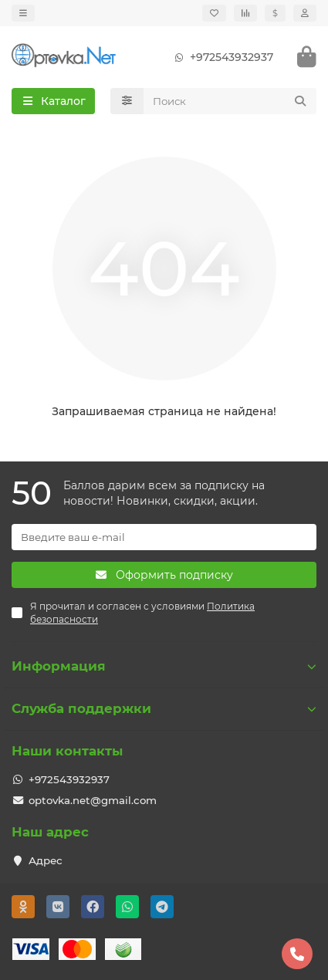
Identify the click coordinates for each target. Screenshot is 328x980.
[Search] (230, 101)
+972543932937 (221, 57)
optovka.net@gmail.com (93, 800)
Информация (164, 666)
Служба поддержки (164, 708)
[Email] (164, 537)
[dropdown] (23, 13)
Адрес (46, 860)
